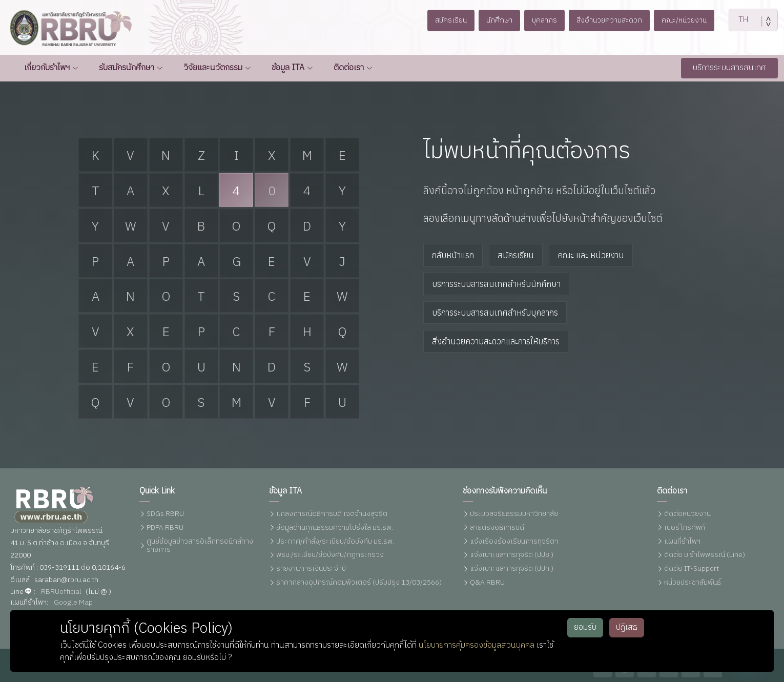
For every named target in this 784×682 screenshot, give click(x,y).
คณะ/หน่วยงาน (692, 20)
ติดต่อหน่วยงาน (687, 514)
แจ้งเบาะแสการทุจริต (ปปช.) (512, 555)
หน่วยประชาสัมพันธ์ (693, 583)
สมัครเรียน (516, 255)
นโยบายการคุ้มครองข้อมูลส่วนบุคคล (477, 645)
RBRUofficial (61, 592)
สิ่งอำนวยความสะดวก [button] (612, 20)
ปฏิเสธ (627, 627)
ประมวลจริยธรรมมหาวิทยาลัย (514, 514)
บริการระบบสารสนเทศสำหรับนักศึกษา (496, 284)
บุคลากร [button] (543, 20)
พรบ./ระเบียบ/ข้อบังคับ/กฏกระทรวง (330, 555)
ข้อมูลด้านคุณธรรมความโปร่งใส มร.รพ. (335, 528)
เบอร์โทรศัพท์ (685, 528)
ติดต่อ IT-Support (692, 569)
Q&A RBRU (487, 583)
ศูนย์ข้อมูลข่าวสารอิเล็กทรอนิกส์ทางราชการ (200, 546)
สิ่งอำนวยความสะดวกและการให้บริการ (496, 341)
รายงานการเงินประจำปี (311, 569)
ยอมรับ (585, 627)
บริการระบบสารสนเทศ (729, 68)
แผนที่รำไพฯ (682, 542)
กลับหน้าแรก (453, 255)
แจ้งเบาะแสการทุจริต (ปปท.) (512, 569)
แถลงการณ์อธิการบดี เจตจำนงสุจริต (332, 514)
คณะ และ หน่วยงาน (591, 255)
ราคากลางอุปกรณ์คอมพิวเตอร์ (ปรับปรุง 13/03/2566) (359, 583)
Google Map (73, 603)
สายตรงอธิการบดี (497, 528)
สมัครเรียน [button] (443, 20)
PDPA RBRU (165, 528)
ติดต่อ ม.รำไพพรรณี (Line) (705, 555)
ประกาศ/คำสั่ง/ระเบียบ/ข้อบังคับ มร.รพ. (335, 542)
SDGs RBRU (165, 514)
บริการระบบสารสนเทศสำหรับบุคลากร (495, 313)
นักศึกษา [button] (494, 20)
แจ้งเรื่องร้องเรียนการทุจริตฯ (514, 542)
